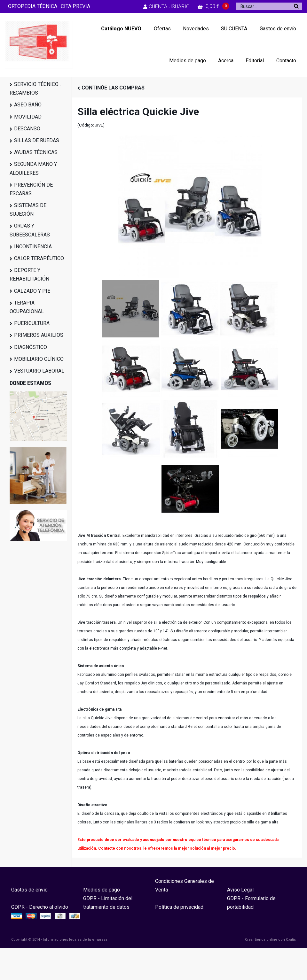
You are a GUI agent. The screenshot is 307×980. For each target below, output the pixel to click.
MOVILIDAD (28, 117)
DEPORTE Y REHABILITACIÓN (29, 274)
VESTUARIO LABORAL (39, 371)
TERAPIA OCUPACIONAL (27, 307)
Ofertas (162, 29)
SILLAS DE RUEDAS (37, 140)
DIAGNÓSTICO (31, 347)
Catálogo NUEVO (121, 29)
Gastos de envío (278, 29)
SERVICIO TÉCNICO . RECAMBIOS (35, 89)
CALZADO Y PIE (32, 291)
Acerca (226, 61)
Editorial (255, 61)
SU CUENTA (234, 29)
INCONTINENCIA (33, 247)
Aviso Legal (240, 890)
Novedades (196, 29)
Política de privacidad (179, 907)
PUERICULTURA (32, 323)
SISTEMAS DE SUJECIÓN (28, 210)
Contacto (286, 61)
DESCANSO (27, 129)
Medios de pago (188, 61)
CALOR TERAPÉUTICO (39, 258)
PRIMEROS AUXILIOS (39, 335)
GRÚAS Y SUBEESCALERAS (30, 230)
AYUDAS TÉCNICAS (36, 152)
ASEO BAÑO (28, 105)
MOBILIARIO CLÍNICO (39, 359)
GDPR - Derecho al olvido (40, 907)
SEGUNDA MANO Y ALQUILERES (33, 168)
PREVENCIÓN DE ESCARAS (31, 189)
